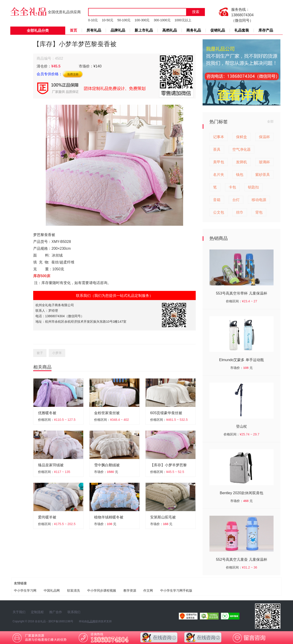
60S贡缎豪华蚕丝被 (166, 413)
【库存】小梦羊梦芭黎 (168, 465)
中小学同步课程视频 (102, 590)
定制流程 (37, 612)
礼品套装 (242, 30)
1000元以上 (183, 20)
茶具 (217, 149)
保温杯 (264, 137)
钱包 (240, 175)
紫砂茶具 (263, 175)
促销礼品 (218, 30)
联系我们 (74, 612)
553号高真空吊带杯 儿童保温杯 (241, 293)
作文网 (148, 590)
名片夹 (219, 175)
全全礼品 (40, 621)
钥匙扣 (253, 187)
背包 (259, 212)
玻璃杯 (264, 162)
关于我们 (19, 612)
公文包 (219, 212)
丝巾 (240, 212)
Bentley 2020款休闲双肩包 (241, 493)
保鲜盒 (241, 137)
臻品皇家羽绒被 (51, 465)
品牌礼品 (118, 30)
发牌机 (241, 162)
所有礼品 (94, 30)
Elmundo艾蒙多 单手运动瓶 (241, 360)
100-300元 (142, 20)
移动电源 (259, 200)
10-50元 (108, 20)
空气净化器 (241, 149)
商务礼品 (194, 30)
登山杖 (241, 426)
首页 (73, 30)
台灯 (236, 200)
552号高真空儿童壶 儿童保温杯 (241, 559)
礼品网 (91, 621)
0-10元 (93, 20)
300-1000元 (162, 20)
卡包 (232, 187)
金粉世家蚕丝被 (107, 413)
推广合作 (56, 612)
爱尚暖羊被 (47, 517)
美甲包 (219, 162)
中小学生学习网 (25, 590)
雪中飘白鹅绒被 (107, 465)
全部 (270, 121)
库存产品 (266, 30)
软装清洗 (73, 590)
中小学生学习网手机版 (176, 590)
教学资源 (130, 590)
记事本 (219, 137)
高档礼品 (170, 30)
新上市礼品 (144, 30)
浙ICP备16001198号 (61, 621)
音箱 (217, 200)
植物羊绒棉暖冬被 (109, 517)
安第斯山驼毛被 (163, 517)
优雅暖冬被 (47, 413)
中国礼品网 (52, 590)
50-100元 (124, 20)
